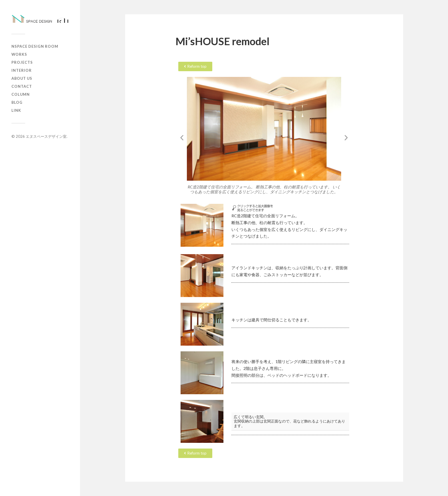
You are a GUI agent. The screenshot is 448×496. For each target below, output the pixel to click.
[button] (182, 138)
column (21, 94)
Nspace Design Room (35, 46)
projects (22, 62)
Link (16, 110)
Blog (17, 102)
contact (22, 86)
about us (22, 78)
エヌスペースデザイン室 (46, 136)
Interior (22, 70)
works (19, 54)
